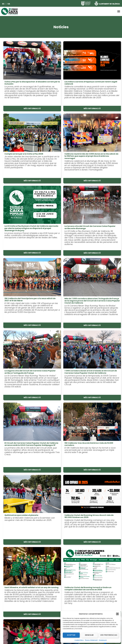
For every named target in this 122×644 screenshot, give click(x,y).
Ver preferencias (109, 635)
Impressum (103, 640)
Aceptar (71, 635)
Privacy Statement (91, 640)
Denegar (89, 635)
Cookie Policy (79, 640)
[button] (117, 614)
